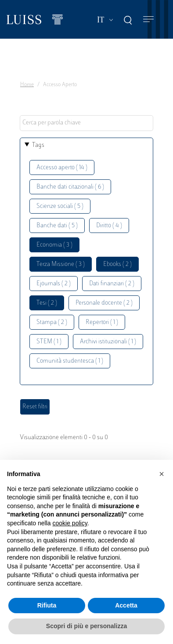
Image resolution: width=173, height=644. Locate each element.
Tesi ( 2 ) (47, 303)
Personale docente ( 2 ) (104, 303)
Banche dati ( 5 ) (57, 226)
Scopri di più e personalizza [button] (86, 626)
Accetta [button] (126, 605)
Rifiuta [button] (47, 605)
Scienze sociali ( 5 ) (60, 206)
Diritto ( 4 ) (109, 226)
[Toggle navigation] (148, 20)
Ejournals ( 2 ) (54, 284)
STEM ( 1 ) (49, 342)
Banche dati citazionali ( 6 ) (70, 187)
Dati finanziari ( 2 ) (112, 284)
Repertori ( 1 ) (102, 322)
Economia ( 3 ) (54, 245)
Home (27, 85)
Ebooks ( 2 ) (117, 264)
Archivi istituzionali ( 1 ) (108, 342)
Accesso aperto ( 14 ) (62, 168)
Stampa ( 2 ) (52, 322)
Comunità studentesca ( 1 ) (70, 361)
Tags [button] (38, 145)
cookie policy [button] (70, 523)
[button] (162, 474)
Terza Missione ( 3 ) (61, 264)
